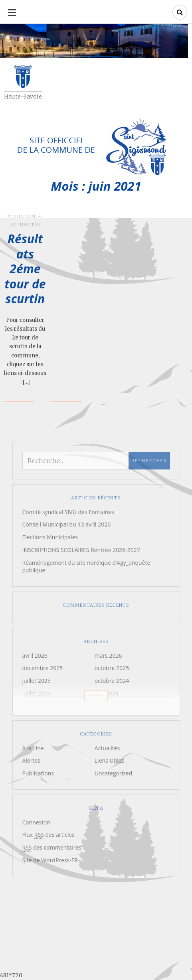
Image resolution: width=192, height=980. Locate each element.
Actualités (25, 225)
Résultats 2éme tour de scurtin (25, 269)
